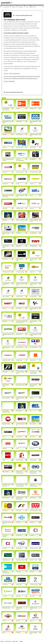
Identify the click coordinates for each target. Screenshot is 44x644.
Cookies (21, 641)
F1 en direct (5, 372)
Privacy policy (15, 641)
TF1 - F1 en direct (33, 347)
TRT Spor (4, 621)
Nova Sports (32, 596)
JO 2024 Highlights (9, 81)
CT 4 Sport (4, 596)
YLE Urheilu (18, 572)
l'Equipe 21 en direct (6, 360)
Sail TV (31, 195)
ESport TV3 (32, 272)
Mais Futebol (32, 437)
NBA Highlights (33, 159)
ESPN (4, 460)
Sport (27, 7)
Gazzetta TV (5, 172)
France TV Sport (19, 347)
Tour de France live (20, 172)
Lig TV (4, 633)
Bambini (21, 7)
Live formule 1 (19, 511)
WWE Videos (19, 246)
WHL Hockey (5, 259)
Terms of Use (8, 641)
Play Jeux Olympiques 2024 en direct (14, 92)
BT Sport (18, 184)
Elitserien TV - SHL (34, 560)
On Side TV (32, 522)
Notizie (14, 7)
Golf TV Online (33, 424)
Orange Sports (33, 360)
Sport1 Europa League (21, 385)
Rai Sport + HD (33, 108)
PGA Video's (19, 233)
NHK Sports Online (6, 608)
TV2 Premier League (34, 585)
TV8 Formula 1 (33, 147)
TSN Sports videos (34, 246)
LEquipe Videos (19, 360)
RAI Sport (18, 108)
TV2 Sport (18, 522)
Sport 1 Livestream (6, 398)
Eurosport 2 (5, 548)
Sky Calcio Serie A (20, 147)
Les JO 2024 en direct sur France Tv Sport (16, 33)
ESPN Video (5, 208)
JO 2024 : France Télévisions (12, 73)
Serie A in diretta (19, 134)
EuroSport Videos (33, 297)
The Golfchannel (33, 233)
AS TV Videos (19, 308)
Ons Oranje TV (33, 498)
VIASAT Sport (19, 585)
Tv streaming (6, 7)
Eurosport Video (19, 548)
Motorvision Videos (6, 424)
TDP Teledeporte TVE (7, 272)
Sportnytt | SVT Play (34, 548)
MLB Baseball (19, 411)
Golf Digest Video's (20, 208)
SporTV (18, 448)
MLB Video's (5, 220)
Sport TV (4, 437)
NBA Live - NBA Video (20, 220)
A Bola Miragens (19, 437)
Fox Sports (32, 448)
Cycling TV (32, 184)
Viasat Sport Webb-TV (20, 560)
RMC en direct (19, 334)
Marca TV (4, 308)
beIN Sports (5, 321)
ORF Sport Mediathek (34, 511)
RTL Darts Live (5, 511)
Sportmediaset (19, 121)
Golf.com (32, 208)
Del (31, 411)
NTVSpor (18, 621)
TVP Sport (18, 633)
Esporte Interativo (20, 460)
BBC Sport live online (34, 172)
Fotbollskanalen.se (6, 560)
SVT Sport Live (19, 535)
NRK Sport (32, 572)
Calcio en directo (6, 297)
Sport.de (32, 398)
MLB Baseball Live (6, 498)
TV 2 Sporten (5, 585)
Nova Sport (18, 596)
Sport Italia (4, 134)
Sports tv (32, 621)
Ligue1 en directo (19, 297)
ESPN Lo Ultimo (6, 472)
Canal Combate (33, 460)
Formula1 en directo (20, 272)
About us (2, 641)
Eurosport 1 (32, 535)
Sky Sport (4, 147)
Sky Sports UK (5, 184)
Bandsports (5, 448)
